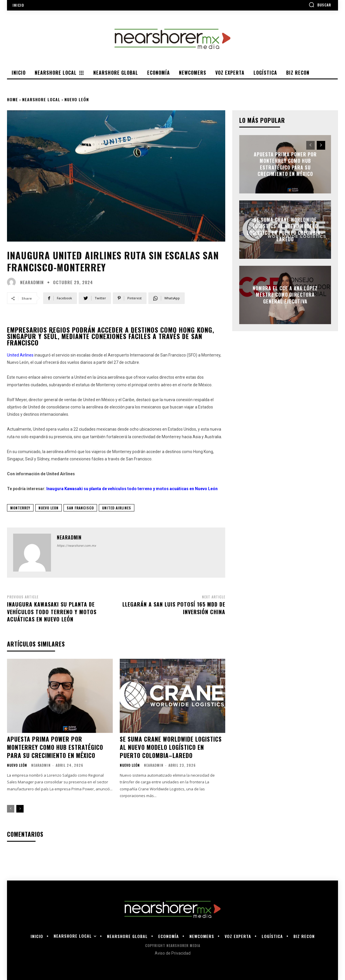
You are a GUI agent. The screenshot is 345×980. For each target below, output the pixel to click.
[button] (320, 5)
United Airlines (117, 508)
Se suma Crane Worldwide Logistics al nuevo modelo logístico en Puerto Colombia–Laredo (171, 747)
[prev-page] (11, 809)
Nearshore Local (41, 99)
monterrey (20, 508)
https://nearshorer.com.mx (76, 546)
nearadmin (32, 282)
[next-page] (20, 809)
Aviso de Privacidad (173, 953)
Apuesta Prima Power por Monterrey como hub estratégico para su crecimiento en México (55, 747)
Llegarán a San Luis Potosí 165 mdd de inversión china (174, 608)
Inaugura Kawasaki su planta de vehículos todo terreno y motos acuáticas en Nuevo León (52, 612)
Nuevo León (77, 99)
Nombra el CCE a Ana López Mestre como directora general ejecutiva (285, 295)
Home (13, 99)
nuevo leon (49, 508)
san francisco (80, 508)
